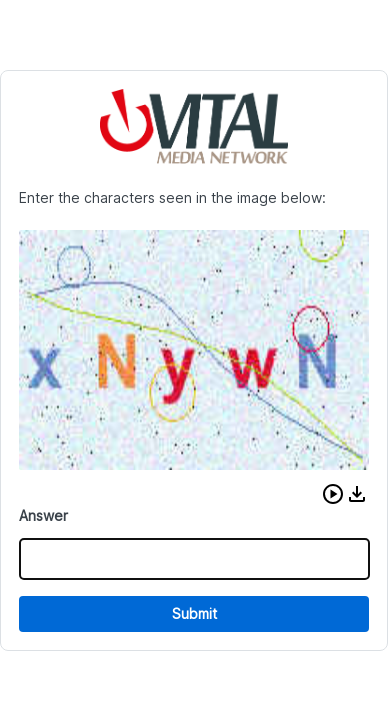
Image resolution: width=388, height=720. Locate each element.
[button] (333, 494)
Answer (43, 515)
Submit (194, 613)
